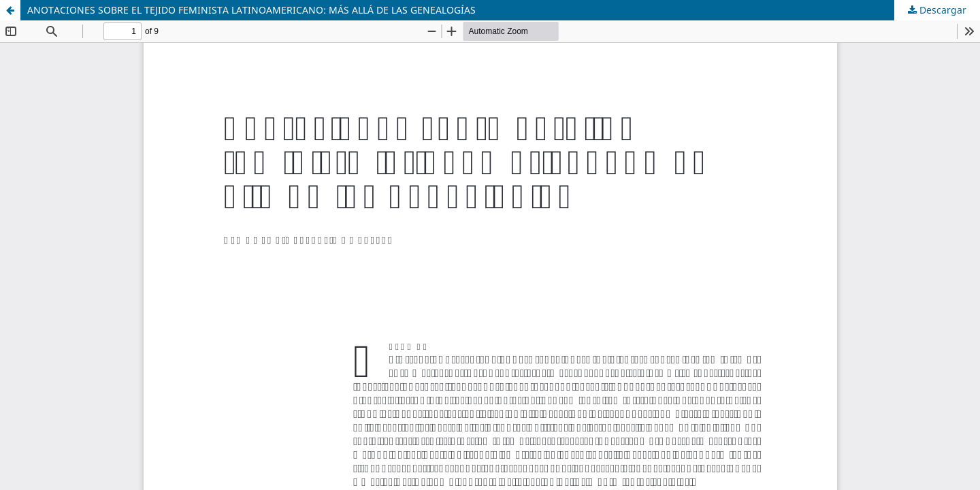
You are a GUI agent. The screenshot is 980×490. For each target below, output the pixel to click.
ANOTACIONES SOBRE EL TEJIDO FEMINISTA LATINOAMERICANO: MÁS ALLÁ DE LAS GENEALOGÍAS (251, 10)
